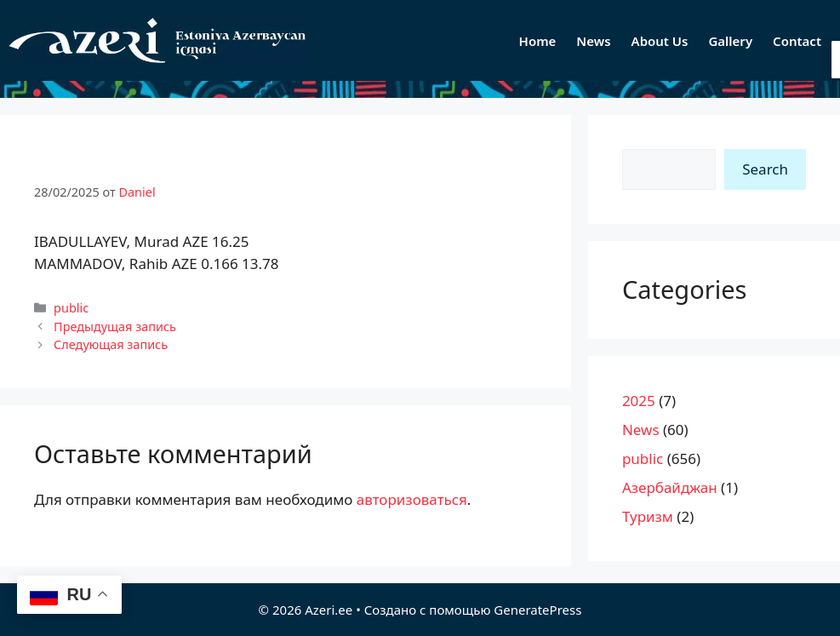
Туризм (648, 516)
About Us (660, 41)
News (593, 41)
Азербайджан (670, 487)
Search (765, 169)
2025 (639, 401)
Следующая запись (111, 344)
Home (538, 41)
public (71, 308)
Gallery (730, 41)
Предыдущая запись (115, 327)
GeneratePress (537, 610)
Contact (797, 41)
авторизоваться (412, 499)
